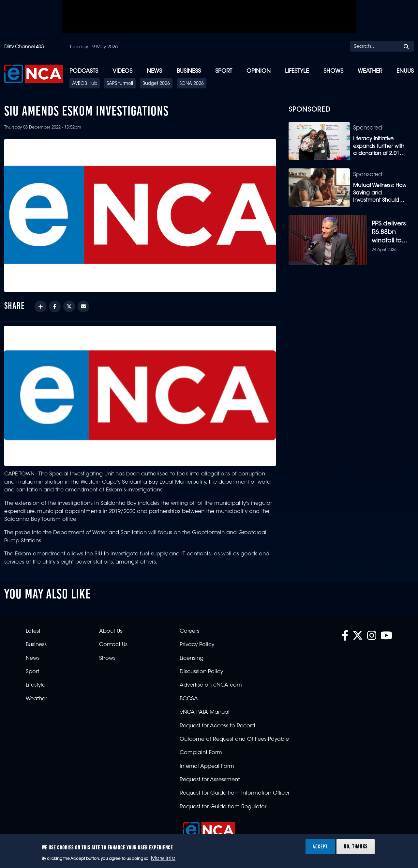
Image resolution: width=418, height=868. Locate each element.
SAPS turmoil (120, 84)
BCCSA (189, 701)
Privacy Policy (197, 647)
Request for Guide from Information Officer (235, 796)
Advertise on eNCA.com (211, 688)
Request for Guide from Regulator (223, 809)
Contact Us (113, 647)
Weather (370, 71)
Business (189, 71)
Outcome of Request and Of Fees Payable (234, 741)
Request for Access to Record (217, 728)
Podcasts (84, 71)
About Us (111, 633)
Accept (320, 846)
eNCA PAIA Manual (205, 715)
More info (163, 859)
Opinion (259, 71)
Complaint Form (201, 755)
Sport (224, 71)
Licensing (192, 660)
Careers (189, 633)
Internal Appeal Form (207, 768)
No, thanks (356, 846)
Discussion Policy (201, 674)
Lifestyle (297, 71)
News (154, 71)
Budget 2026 (156, 84)
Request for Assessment (210, 782)
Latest (33, 633)
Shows (333, 71)
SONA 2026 (192, 84)
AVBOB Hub (85, 84)
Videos (122, 71)
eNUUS (405, 71)
